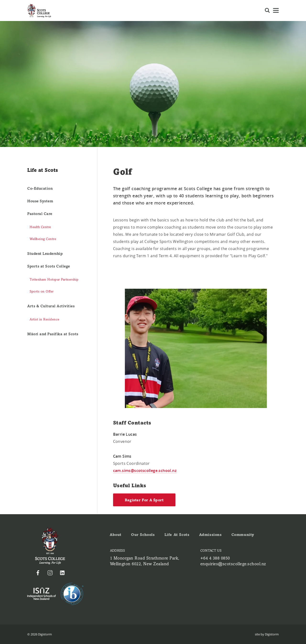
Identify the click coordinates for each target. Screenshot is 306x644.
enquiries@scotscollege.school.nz (233, 564)
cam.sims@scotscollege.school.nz (145, 471)
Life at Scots (177, 535)
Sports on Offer (42, 291)
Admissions (210, 535)
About (116, 535)
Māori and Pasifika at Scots (53, 334)
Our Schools (143, 535)
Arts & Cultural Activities (51, 306)
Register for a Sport (144, 500)
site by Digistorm (267, 634)
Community (243, 535)
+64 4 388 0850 (215, 558)
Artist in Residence (45, 319)
